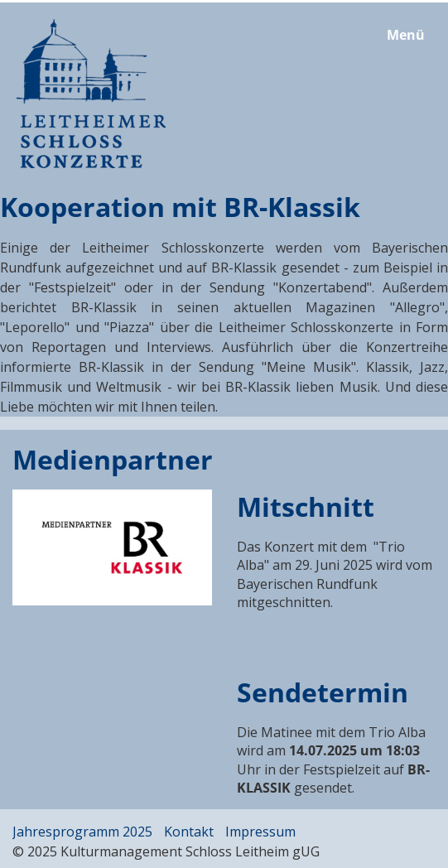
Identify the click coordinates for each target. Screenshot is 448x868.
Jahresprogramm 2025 (82, 832)
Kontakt (189, 832)
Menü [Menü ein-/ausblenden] (406, 35)
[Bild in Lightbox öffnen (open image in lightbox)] (112, 547)
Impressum (260, 832)
